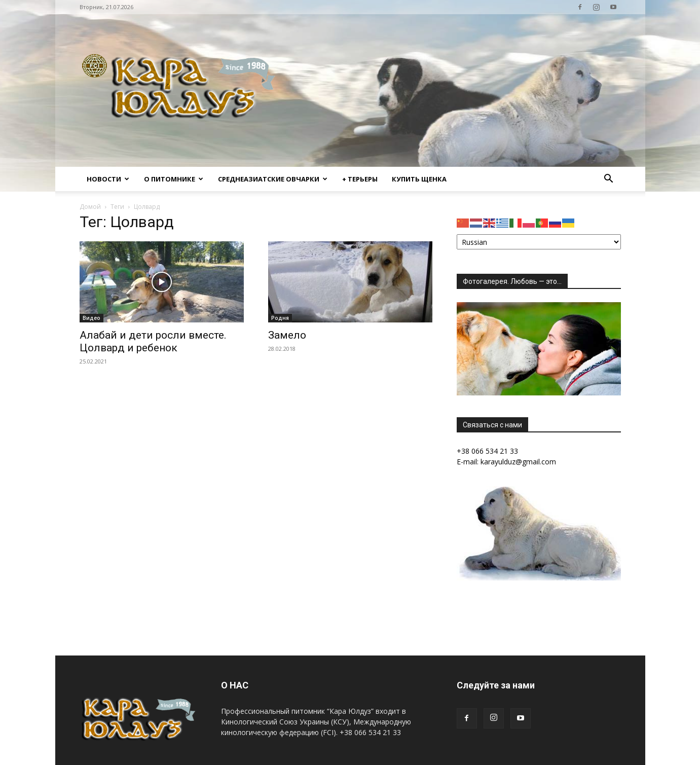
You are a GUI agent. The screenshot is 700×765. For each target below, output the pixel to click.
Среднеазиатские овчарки (273, 179)
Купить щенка (419, 179)
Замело (287, 335)
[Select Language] (539, 242)
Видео (91, 318)
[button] (609, 180)
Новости (108, 179)
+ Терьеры (360, 179)
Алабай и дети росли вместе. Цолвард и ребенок (153, 341)
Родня (280, 318)
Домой (90, 207)
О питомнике (174, 179)
